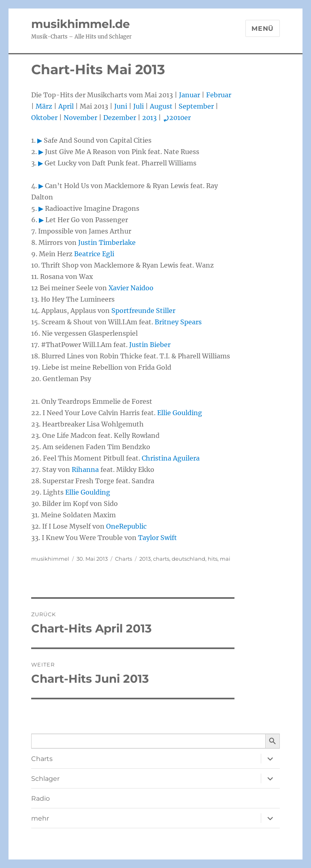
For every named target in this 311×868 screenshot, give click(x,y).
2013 (149, 118)
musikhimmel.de (81, 24)
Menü (263, 29)
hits (213, 559)
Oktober (44, 118)
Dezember (120, 118)
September (196, 106)
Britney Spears (178, 322)
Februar (219, 95)
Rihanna (85, 469)
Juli (138, 106)
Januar (190, 95)
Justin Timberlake (107, 242)
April (66, 106)
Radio (40, 798)
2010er (177, 118)
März (44, 106)
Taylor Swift (158, 538)
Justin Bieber (150, 345)
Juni (121, 106)
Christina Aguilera (171, 458)
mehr (40, 818)
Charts (124, 559)
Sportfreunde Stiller (143, 311)
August (161, 106)
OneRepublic (126, 526)
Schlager (45, 779)
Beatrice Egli (94, 254)
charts (161, 559)
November (80, 118)
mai (225, 559)
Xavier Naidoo (131, 288)
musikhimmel (50, 559)
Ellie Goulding (180, 413)
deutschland (189, 559)
